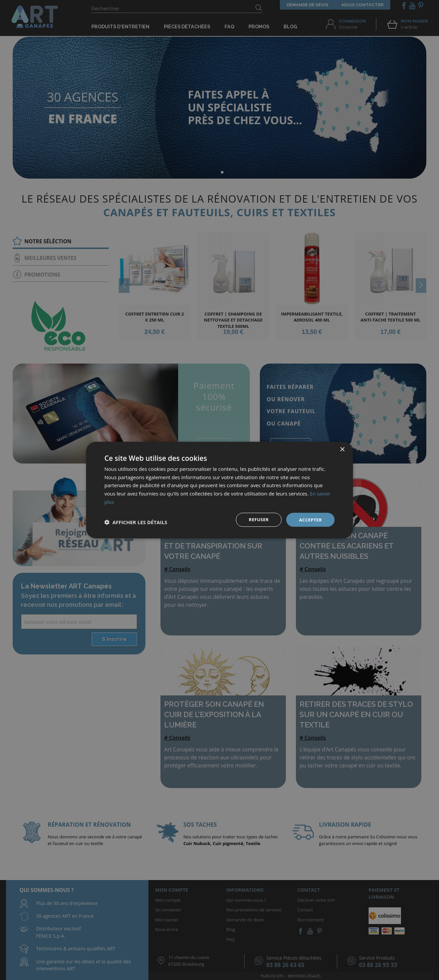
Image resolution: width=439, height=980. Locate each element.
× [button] (342, 449)
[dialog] (220, 490)
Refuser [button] (257, 519)
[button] (136, 522)
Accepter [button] (310, 519)
